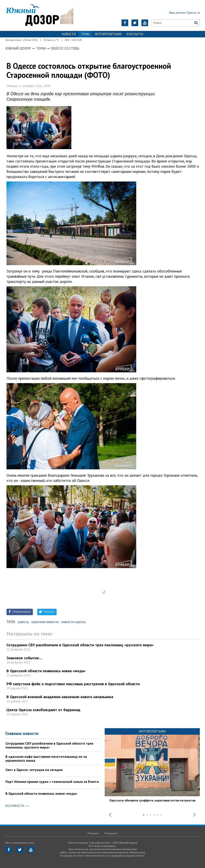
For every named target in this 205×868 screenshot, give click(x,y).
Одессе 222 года (65, 48)
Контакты (135, 34)
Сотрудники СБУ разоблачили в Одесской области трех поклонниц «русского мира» (80, 645)
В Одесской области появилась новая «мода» (46, 671)
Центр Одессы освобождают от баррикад (43, 710)
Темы (41, 48)
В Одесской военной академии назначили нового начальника (60, 697)
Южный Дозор (18, 48)
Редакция (111, 833)
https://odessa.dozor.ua (39, 15)
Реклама (93, 833)
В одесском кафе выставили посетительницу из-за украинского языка (46, 758)
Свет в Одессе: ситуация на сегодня (34, 770)
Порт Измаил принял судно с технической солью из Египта (52, 782)
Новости (69, 34)
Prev (110, 815)
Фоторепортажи (108, 34)
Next (194, 815)
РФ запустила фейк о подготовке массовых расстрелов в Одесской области (73, 684)
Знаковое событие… (24, 658)
